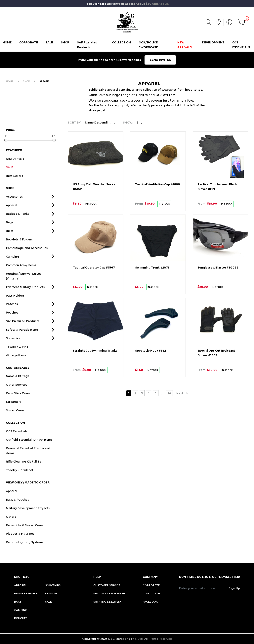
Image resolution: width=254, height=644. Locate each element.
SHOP (65, 42)
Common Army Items (21, 271)
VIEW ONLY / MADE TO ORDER (28, 489)
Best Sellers (14, 182)
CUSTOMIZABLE (18, 374)
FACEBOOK (150, 602)
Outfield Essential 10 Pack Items (29, 446)
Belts (10, 237)
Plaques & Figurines (20, 540)
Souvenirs (13, 345)
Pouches (12, 319)
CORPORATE (29, 42)
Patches (12, 310)
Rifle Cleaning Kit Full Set (24, 468)
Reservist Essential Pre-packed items (28, 457)
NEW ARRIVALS (185, 45)
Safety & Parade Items (22, 336)
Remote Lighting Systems (25, 548)
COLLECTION (121, 42)
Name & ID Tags (18, 382)
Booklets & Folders (19, 246)
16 (169, 393)
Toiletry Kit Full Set (20, 476)
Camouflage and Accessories (27, 254)
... (162, 393)
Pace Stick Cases (18, 399)
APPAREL (45, 81)
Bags (10, 229)
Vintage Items (16, 362)
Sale (48, 602)
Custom (51, 593)
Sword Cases (15, 417)
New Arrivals (15, 165)
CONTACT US (152, 593)
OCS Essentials (17, 437)
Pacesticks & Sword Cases (25, 531)
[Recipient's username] (204, 588)
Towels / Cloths (17, 353)
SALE (49, 42)
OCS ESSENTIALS (241, 45)
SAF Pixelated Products (87, 45)
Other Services (17, 391)
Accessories (14, 203)
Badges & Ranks (18, 220)
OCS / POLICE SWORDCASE (148, 45)
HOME (7, 42)
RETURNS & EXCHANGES (109, 593)
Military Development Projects (28, 514)
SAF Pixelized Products (23, 327)
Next (180, 393)
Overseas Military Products (25, 293)
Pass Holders (15, 302)
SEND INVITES (160, 60)
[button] (53, 203)
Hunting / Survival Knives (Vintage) (24, 282)
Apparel (12, 211)
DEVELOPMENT (213, 42)
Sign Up (234, 588)
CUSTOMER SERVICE (107, 585)
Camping (12, 263)
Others (11, 523)
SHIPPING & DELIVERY (107, 602)
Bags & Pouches (17, 506)
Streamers (14, 408)
